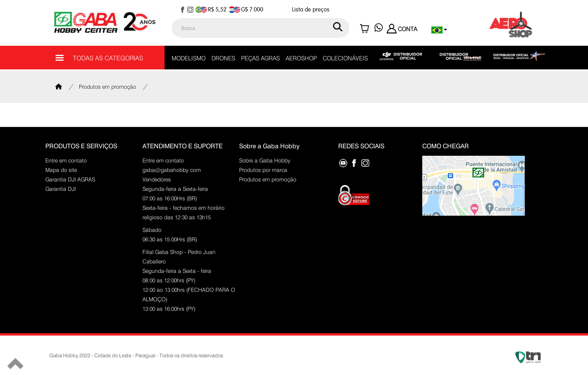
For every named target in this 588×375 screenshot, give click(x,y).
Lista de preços (311, 10)
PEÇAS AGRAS (260, 58)
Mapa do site (61, 170)
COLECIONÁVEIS (345, 58)
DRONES (223, 58)
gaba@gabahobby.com (172, 170)
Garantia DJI (61, 189)
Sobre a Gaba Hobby (265, 160)
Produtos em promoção (108, 87)
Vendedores (157, 179)
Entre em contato (66, 160)
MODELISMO (189, 58)
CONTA (402, 29)
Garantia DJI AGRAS (70, 179)
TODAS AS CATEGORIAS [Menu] (99, 58)
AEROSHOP (301, 58)
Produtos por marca (263, 170)
